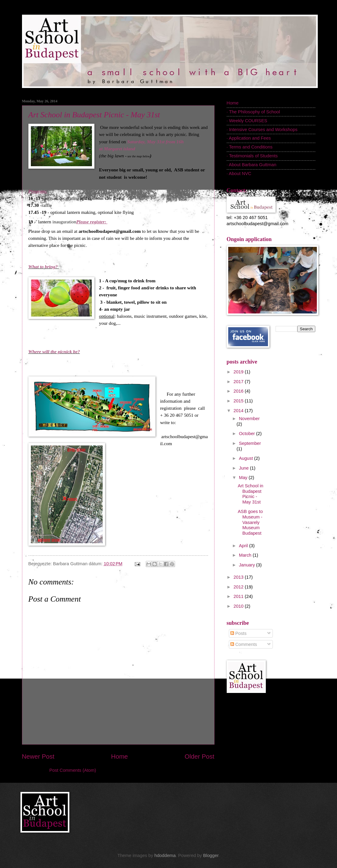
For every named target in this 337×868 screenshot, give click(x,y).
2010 (239, 606)
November (249, 419)
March (246, 555)
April (244, 546)
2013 (239, 577)
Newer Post (38, 756)
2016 (239, 391)
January (247, 565)
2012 (239, 587)
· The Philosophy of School (253, 112)
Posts (238, 633)
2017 (239, 382)
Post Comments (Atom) (73, 770)
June (244, 468)
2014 (239, 411)
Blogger (211, 855)
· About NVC (239, 174)
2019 (239, 372)
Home (120, 756)
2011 (239, 596)
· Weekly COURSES (247, 121)
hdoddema (165, 855)
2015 (239, 401)
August (247, 458)
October (247, 434)
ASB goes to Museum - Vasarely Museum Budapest (250, 522)
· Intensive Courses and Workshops (262, 130)
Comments (244, 644)
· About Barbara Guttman (252, 165)
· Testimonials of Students (252, 156)
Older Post (199, 756)
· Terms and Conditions (250, 147)
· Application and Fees (249, 138)
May (244, 478)
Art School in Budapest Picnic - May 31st (94, 115)
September (250, 443)
